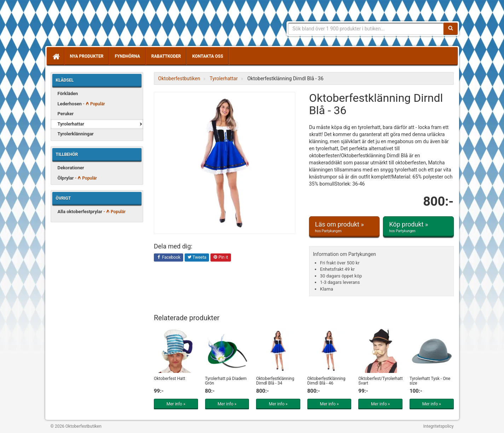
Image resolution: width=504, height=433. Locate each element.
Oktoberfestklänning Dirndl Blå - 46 (326, 381)
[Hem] (56, 56)
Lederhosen (81, 104)
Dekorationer (71, 168)
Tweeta (197, 258)
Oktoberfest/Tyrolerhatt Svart (380, 381)
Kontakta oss (207, 56)
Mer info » (176, 404)
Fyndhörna (127, 56)
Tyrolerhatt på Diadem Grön (226, 381)
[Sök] (451, 29)
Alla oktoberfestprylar (92, 212)
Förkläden (68, 93)
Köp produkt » (418, 227)
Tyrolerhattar (71, 124)
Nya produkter (87, 56)
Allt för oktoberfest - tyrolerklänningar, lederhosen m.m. (102, 25)
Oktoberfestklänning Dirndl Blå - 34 (275, 381)
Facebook (169, 258)
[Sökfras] (366, 29)
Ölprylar (77, 178)
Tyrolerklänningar (76, 134)
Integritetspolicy (439, 426)
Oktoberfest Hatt (170, 379)
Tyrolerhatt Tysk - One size (430, 381)
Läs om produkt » (344, 227)
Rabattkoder (166, 56)
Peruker (66, 114)
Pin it (221, 258)
